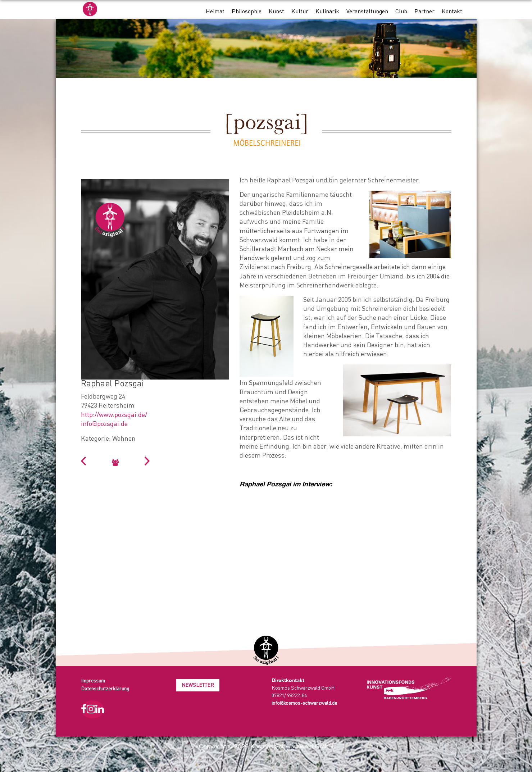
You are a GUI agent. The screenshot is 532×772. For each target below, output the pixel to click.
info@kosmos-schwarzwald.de (304, 703)
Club (401, 12)
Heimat (215, 12)
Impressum (93, 681)
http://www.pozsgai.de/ (114, 415)
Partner (424, 12)
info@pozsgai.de (104, 424)
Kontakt (452, 12)
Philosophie (247, 12)
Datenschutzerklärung (105, 689)
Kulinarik (327, 12)
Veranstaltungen (367, 12)
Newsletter (198, 685)
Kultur (300, 12)
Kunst (276, 12)
